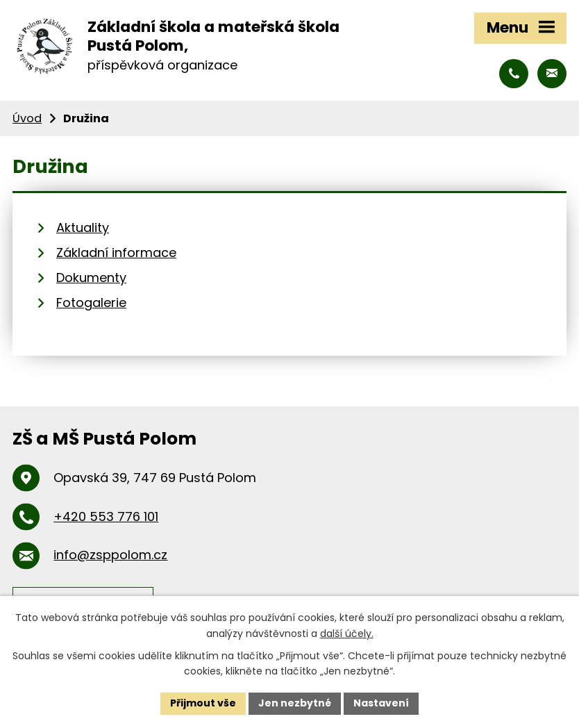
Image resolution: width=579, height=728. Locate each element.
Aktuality (83, 228)
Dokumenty (91, 278)
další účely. (347, 634)
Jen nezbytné (295, 703)
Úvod (27, 118)
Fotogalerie (91, 303)
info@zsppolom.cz (110, 555)
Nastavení (381, 703)
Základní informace (116, 253)
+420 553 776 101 (106, 516)
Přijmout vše (203, 703)
